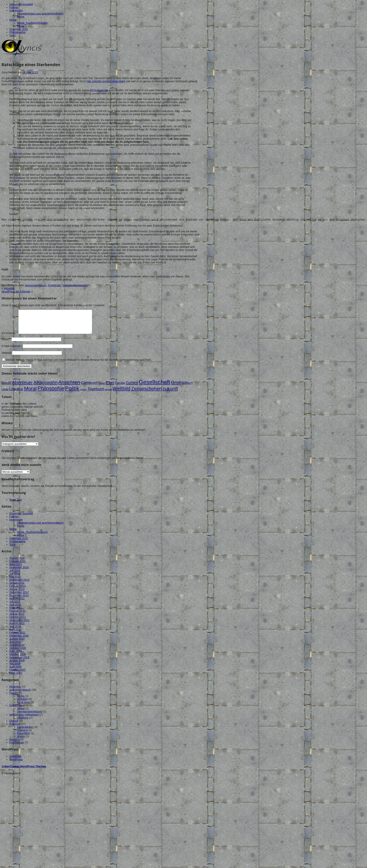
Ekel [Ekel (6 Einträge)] (110, 388)
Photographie (17, 32)
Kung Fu (14, 745)
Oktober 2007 (18, 675)
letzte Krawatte (99, 90)
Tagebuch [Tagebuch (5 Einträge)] (96, 394)
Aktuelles (9, 289)
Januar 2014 (17, 588)
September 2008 (19, 663)
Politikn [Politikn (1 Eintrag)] (83, 395)
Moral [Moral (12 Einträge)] (30, 394)
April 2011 (15, 635)
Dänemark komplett (21, 4)
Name (6, 344)
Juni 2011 (15, 632)
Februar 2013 (17, 591)
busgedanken (25, 732)
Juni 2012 (15, 610)
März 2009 (16, 656)
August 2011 (17, 628)
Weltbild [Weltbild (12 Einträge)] (121, 394)
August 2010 (17, 644)
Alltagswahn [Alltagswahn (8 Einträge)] (45, 388)
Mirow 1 (22, 26)
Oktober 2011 (18, 622)
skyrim (21, 742)
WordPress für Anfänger (16, 292)
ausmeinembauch (36, 286)
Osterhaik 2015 (19, 29)
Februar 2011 (17, 638)
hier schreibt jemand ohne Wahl (106, 81)
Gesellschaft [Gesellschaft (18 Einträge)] (154, 387)
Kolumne (15, 729)
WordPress (16, 765)
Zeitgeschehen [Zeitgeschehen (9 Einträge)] (146, 394)
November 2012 (19, 601)
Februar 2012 (17, 616)
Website (6, 358)
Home (21, 17)
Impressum (16, 10)
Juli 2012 (15, 607)
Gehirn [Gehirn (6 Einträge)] (132, 388)
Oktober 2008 (18, 659)
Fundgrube (55, 286)
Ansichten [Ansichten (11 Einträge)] (69, 388)
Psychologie (17, 748)
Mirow (13, 20)
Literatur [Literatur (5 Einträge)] (16, 394)
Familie (14, 698)
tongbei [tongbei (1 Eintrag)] (108, 395)
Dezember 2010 (19, 641)
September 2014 (19, 585)
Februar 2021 (17, 566)
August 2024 (17, 563)
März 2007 (16, 678)
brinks (21, 701)
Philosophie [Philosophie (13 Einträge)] (51, 394)
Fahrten (14, 7)
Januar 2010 (17, 650)
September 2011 (19, 625)
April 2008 (15, 672)
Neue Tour (16, 505)
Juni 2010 (15, 647)
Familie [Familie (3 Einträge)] (120, 388)
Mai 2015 (15, 582)
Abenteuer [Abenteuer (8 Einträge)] (22, 388)
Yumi (12, 35)
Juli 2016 (15, 576)
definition (23, 704)
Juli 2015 (15, 579)
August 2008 (17, 666)
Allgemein (15, 692)
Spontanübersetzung (75, 286)
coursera (22, 735)
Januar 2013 (17, 594)
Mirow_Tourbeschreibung (32, 23)
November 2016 (19, 573)
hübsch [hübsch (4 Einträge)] (187, 388)
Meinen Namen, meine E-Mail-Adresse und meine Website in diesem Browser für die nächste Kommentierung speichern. (79, 365)
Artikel (21, 714)
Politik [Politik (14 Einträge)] (72, 394)
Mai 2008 (15, 669)
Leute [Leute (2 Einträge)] (5, 395)
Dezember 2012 (19, 597)
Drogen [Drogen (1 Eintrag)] (102, 389)
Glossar (14, 726)
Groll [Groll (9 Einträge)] (176, 388)
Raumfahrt (23, 738)
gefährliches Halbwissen (24, 720)
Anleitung (23, 723)
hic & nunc (23, 707)
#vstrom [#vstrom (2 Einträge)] (6, 388)
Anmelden (15, 762)
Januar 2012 (17, 619)
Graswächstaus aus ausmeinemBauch (40, 14)
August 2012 (17, 604)
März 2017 (16, 569)
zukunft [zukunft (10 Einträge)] (170, 394)
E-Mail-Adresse (12, 351)
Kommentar (10, 338)
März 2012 (16, 613)
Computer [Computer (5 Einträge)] (89, 388)
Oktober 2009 (18, 653)
